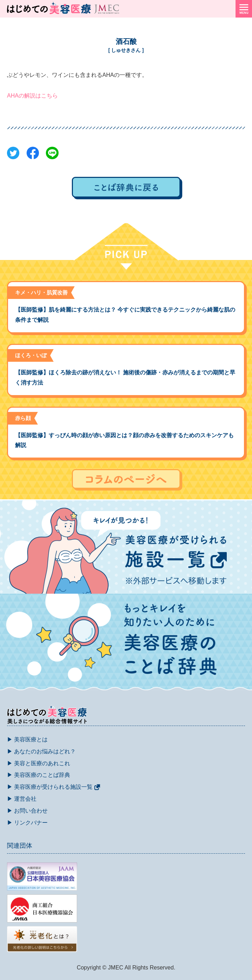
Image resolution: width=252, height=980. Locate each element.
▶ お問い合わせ (27, 811)
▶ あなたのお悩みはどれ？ (41, 751)
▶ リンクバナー (27, 823)
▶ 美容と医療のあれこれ (39, 763)
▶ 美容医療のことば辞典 (39, 775)
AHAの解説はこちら (32, 96)
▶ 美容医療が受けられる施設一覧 (54, 787)
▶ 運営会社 (22, 799)
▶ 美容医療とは (27, 739)
